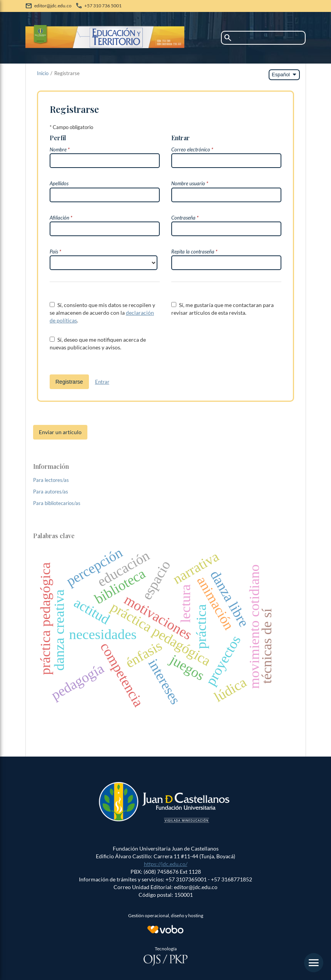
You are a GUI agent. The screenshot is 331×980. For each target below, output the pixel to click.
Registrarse (69, 382)
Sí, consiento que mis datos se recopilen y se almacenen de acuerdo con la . (102, 313)
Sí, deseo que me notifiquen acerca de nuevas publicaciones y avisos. (98, 343)
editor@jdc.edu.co (53, 6)
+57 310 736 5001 (103, 6)
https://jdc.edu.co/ (166, 864)
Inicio (43, 73)
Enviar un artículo (60, 432)
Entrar (102, 382)
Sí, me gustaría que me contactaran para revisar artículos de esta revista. (222, 309)
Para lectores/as (51, 480)
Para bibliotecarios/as (57, 503)
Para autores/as (51, 492)
